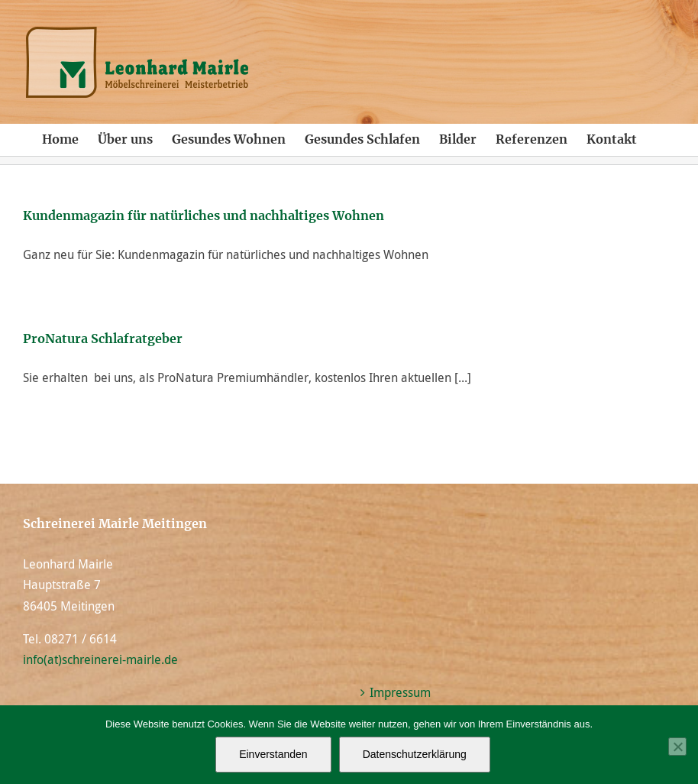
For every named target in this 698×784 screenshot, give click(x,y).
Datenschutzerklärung (415, 754)
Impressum (400, 692)
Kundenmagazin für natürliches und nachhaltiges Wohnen (204, 216)
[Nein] (677, 747)
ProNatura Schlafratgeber (103, 339)
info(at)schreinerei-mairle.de (100, 659)
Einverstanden (273, 754)
